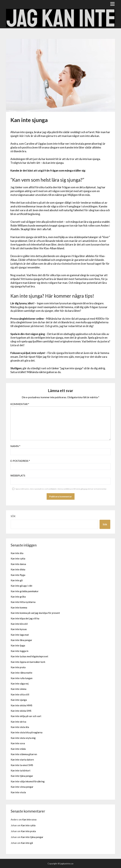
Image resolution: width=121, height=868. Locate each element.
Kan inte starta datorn (22, 760)
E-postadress (20, 461)
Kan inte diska (18, 569)
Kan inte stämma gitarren (24, 754)
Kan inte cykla (18, 558)
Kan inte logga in (20, 651)
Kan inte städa (18, 749)
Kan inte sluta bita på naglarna (27, 732)
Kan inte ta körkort (21, 770)
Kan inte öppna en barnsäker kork (28, 662)
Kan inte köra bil (19, 624)
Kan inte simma (19, 689)
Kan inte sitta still (20, 694)
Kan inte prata (18, 667)
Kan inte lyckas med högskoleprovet (29, 656)
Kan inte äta (17, 553)
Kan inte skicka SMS (21, 711)
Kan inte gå (17, 580)
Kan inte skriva (18, 722)
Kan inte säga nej (20, 684)
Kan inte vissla (18, 792)
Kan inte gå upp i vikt (22, 586)
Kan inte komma (19, 607)
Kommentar (20, 404)
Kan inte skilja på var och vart (26, 716)
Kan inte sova (18, 743)
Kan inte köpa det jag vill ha (25, 618)
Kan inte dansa (18, 564)
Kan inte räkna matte (22, 673)
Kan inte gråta (18, 597)
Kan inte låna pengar (21, 640)
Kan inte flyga (18, 575)
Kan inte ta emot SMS (22, 765)
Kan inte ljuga (18, 645)
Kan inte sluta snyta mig (23, 738)
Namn (15, 446)
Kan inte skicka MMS (22, 705)
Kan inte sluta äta (20, 727)
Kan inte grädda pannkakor (25, 591)
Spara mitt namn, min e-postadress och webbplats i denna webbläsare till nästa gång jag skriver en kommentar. (61, 489)
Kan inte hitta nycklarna (23, 602)
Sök (13, 516)
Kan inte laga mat (20, 635)
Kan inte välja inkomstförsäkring (28, 781)
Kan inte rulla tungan (22, 678)
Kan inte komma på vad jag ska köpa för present (35, 613)
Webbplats (18, 475)
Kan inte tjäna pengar (22, 776)
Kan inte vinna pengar (22, 787)
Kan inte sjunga (19, 700)
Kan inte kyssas (19, 629)
